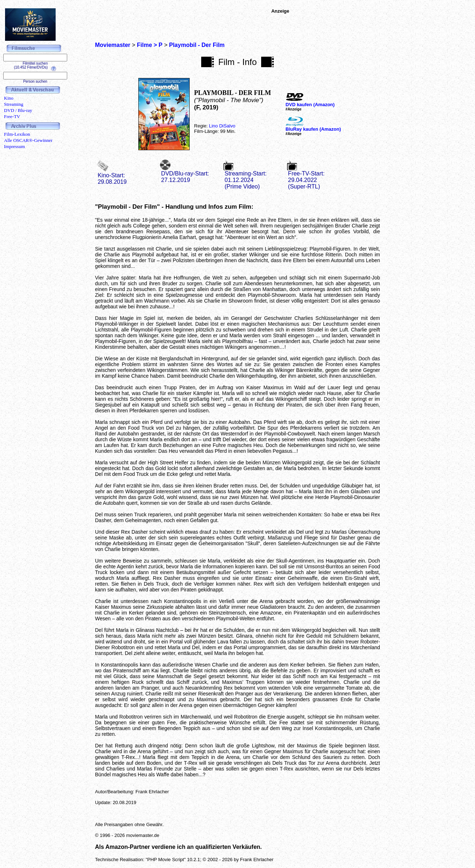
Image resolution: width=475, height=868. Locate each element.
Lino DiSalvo (222, 126)
